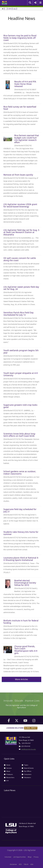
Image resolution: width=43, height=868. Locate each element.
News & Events (28, 768)
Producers (8, 774)
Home (7, 765)
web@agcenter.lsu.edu (28, 749)
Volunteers (26, 777)
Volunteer (8, 857)
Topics (25, 765)
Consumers (27, 774)
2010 (10, 9)
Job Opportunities (20, 857)
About (7, 771)
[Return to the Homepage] (3, 9)
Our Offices (27, 771)
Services (8, 768)
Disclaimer (13, 864)
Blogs (30, 857)
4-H (6, 781)
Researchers (9, 777)
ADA (32, 864)
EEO (20, 864)
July (15, 9)
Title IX (26, 864)
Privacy (36, 857)
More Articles (21, 679)
